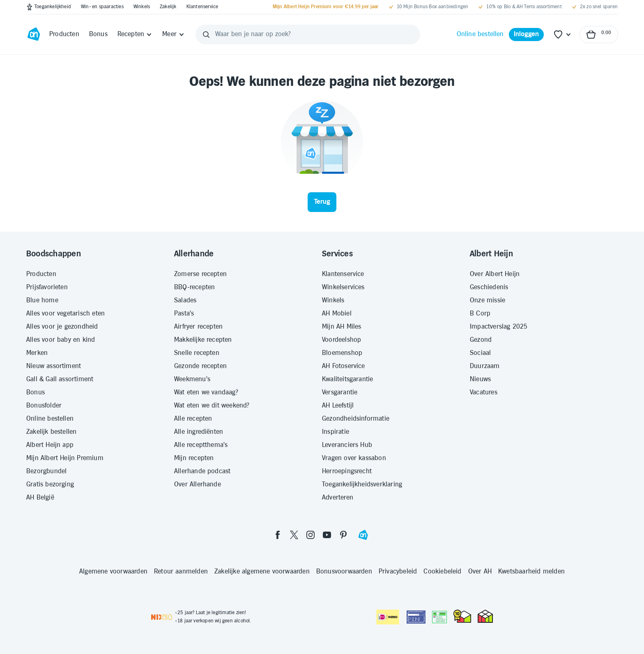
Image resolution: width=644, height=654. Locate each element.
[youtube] (327, 535)
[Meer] (174, 35)
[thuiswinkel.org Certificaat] (462, 616)
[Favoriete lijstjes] (563, 35)
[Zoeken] (206, 35)
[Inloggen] (527, 35)
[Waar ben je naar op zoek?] (308, 35)
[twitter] (294, 535)
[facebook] (278, 535)
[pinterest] (343, 535)
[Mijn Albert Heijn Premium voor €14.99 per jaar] (326, 7)
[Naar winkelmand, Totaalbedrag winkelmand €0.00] (599, 35)
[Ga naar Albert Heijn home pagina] (34, 35)
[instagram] (310, 535)
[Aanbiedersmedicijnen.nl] (439, 617)
